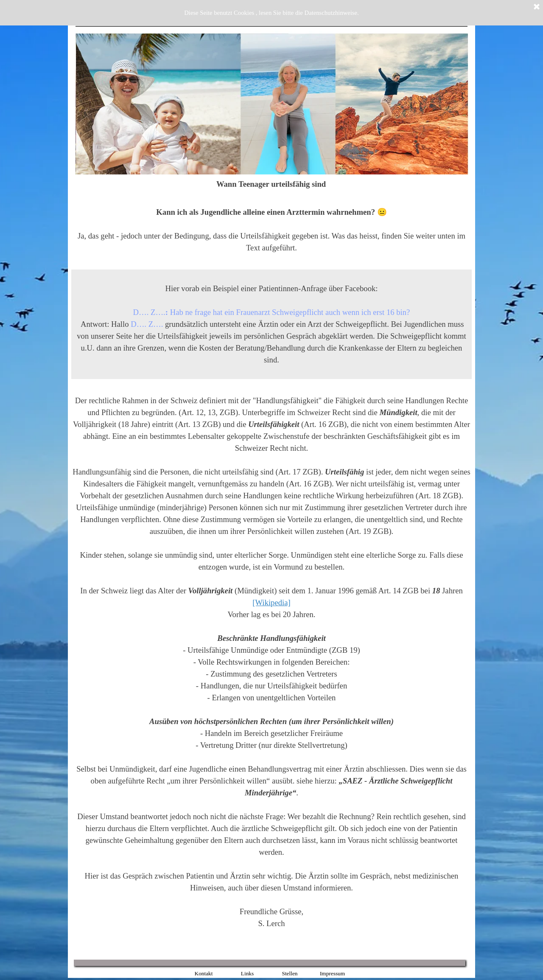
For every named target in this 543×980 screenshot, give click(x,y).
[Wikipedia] (271, 602)
